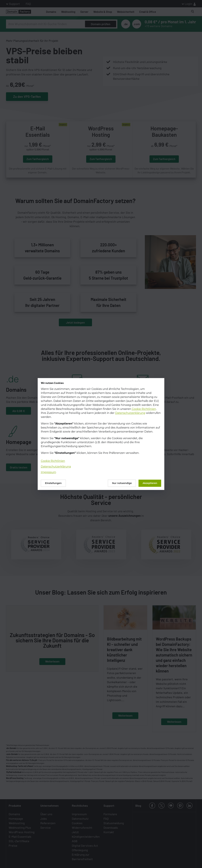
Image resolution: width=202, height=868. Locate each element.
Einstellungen (53, 483)
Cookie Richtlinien (144, 409)
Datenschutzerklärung (130, 413)
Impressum (48, 472)
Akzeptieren (150, 483)
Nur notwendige (122, 483)
